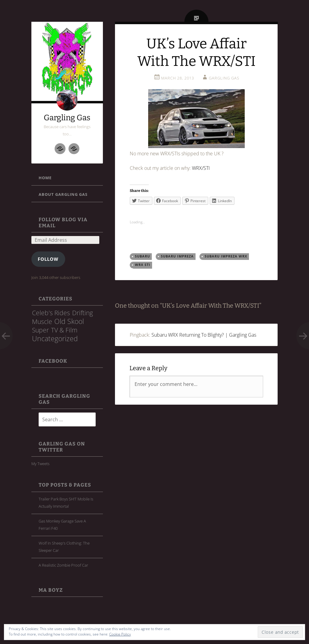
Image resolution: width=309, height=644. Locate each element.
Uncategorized (55, 338)
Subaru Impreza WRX (226, 256)
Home (45, 178)
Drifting (83, 313)
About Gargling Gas (63, 194)
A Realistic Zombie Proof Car (63, 565)
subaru (142, 256)
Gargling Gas (67, 118)
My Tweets (40, 464)
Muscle (42, 321)
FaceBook (53, 361)
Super (40, 330)
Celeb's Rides (51, 313)
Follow (48, 259)
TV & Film (64, 330)
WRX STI (143, 265)
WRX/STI (201, 168)
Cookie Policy (120, 634)
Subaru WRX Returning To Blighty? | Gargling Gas (204, 335)
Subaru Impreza (177, 256)
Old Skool (69, 321)
